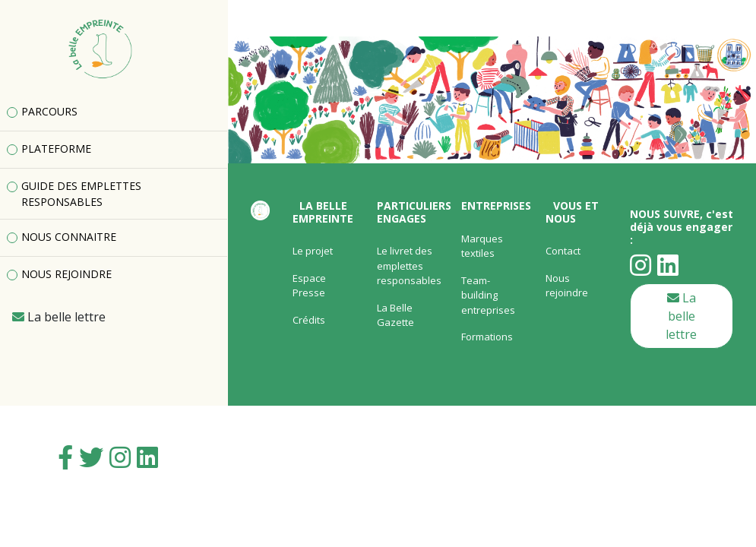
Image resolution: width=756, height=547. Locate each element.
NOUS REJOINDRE (66, 274)
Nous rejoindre (567, 286)
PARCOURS (49, 111)
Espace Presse (309, 286)
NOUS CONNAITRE (69, 237)
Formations (487, 337)
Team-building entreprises (488, 295)
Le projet (313, 251)
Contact (563, 251)
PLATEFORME (56, 149)
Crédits (309, 320)
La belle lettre (681, 316)
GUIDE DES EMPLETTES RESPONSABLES (81, 194)
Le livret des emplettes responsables (409, 266)
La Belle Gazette (395, 315)
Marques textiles (482, 246)
